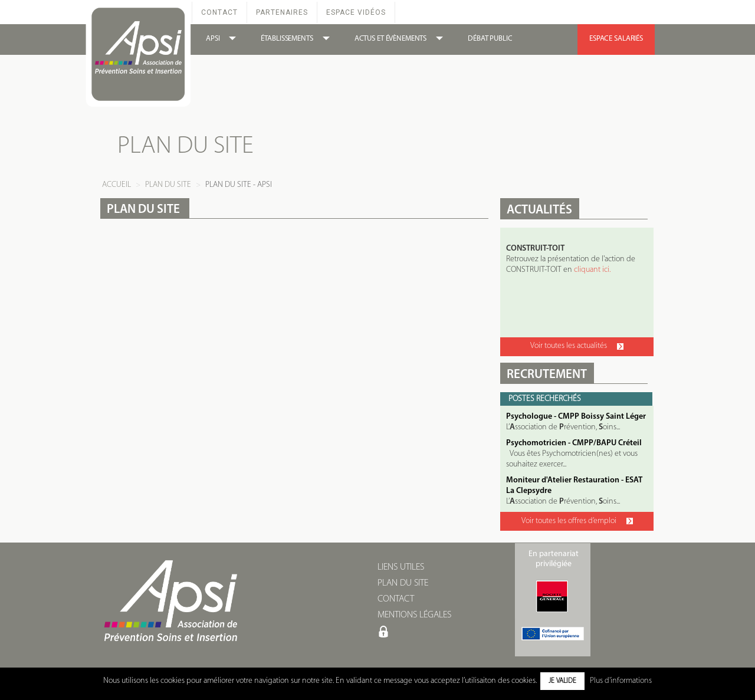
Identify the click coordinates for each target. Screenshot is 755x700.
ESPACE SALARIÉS (616, 39)
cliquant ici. (592, 270)
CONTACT (396, 599)
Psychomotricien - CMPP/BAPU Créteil (574, 443)
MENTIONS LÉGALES (414, 615)
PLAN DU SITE (403, 583)
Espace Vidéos (356, 12)
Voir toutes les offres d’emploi (577, 521)
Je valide (562, 681)
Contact (219, 12)
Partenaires (282, 12)
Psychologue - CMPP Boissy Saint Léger (576, 417)
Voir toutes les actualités (577, 346)
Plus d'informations (621, 681)
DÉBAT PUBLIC (490, 39)
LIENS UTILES (401, 567)
